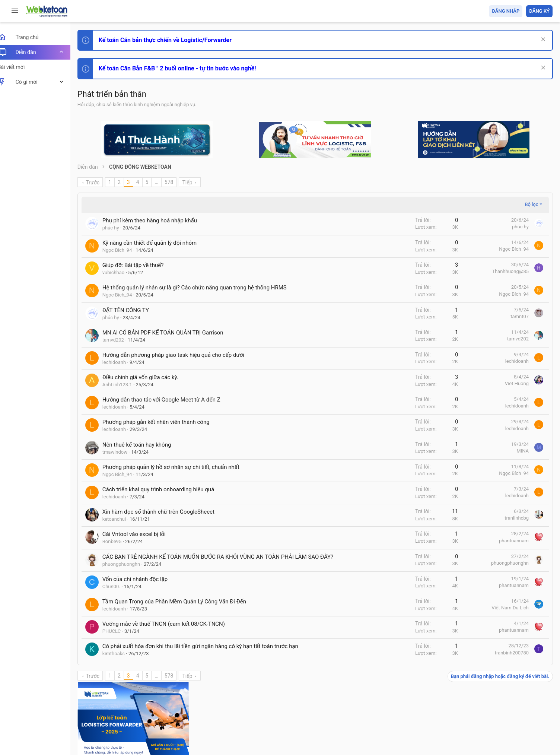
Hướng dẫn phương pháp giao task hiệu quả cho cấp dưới (182, 355)
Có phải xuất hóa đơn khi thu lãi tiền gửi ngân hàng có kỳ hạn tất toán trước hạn (209, 654)
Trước (101, 183)
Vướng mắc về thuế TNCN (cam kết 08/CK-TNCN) (172, 632)
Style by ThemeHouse (111, 738)
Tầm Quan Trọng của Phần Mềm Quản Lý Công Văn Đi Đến (182, 609)
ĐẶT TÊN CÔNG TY (134, 310)
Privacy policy (468, 706)
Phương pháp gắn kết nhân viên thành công (164, 422)
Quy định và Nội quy (428, 706)
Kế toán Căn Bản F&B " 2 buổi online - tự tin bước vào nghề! (186, 68)
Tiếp (196, 183)
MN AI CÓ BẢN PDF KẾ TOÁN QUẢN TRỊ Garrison (171, 333)
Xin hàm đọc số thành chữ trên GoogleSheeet (167, 512)
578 (177, 182)
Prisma (96, 706)
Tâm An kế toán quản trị (494, 384)
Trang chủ (520, 706)
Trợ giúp (497, 706)
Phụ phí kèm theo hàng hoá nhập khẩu (158, 221)
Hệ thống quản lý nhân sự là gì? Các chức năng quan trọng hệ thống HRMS (203, 288)
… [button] (165, 182)
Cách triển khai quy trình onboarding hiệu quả (167, 489)
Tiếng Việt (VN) (131, 706)
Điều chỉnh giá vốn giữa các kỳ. (149, 377)
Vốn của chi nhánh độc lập (143, 587)
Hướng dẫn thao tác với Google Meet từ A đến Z (170, 400)
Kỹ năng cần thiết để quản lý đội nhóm (158, 243)
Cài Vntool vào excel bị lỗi (142, 534)
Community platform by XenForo (151, 725)
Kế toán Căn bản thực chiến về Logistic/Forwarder (173, 40)
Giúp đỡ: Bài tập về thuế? (141, 265)
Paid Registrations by (147, 732)
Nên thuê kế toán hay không (145, 445)
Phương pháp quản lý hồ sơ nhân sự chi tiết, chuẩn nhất (179, 467)
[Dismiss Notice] (542, 40)
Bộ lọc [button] (430, 204)
